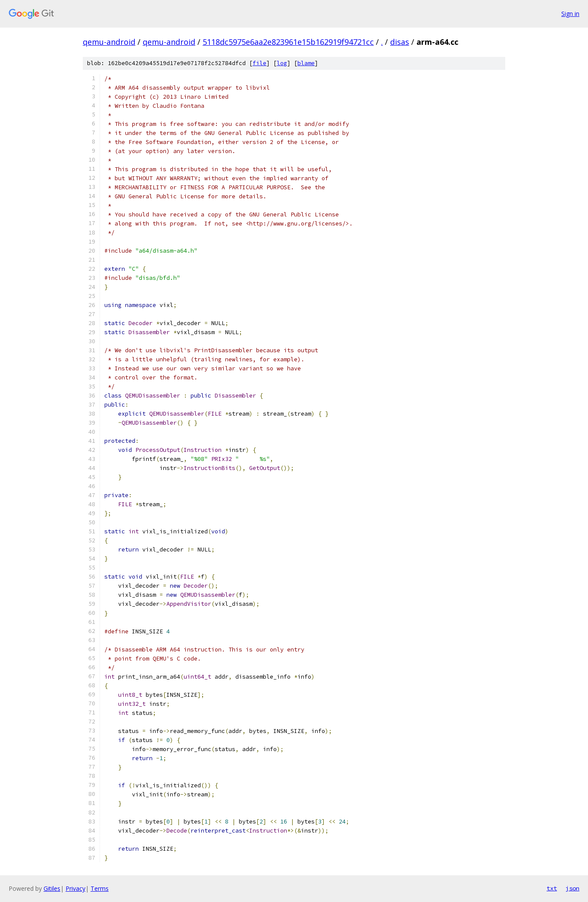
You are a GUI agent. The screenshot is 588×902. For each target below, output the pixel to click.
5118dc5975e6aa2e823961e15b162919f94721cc (288, 42)
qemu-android (109, 42)
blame (306, 63)
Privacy (75, 888)
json (572, 888)
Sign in (570, 14)
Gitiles (52, 888)
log (282, 63)
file (260, 63)
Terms (100, 888)
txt (552, 888)
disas (400, 42)
